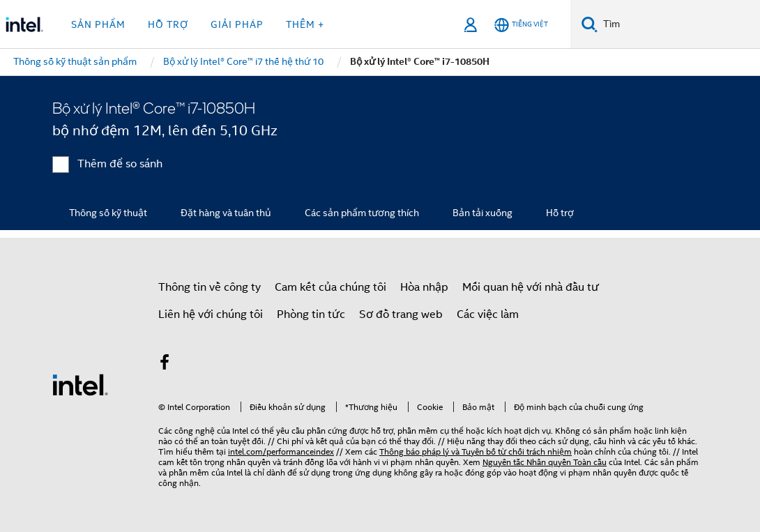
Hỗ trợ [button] (168, 24)
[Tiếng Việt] (521, 25)
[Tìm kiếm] (590, 24)
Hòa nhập (424, 287)
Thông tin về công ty (210, 287)
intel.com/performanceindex (281, 451)
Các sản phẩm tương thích (362, 213)
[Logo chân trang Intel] (80, 384)
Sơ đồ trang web (401, 314)
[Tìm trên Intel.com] (679, 24)
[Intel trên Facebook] (165, 365)
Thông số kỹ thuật (108, 213)
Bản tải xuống (482, 213)
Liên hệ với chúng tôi (211, 314)
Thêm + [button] (305, 24)
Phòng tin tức (311, 314)
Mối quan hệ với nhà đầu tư (531, 287)
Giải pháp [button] (237, 24)
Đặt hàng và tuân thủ (226, 213)
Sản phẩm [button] (98, 24)
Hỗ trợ (560, 213)
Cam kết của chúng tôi (330, 287)
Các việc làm (488, 314)
